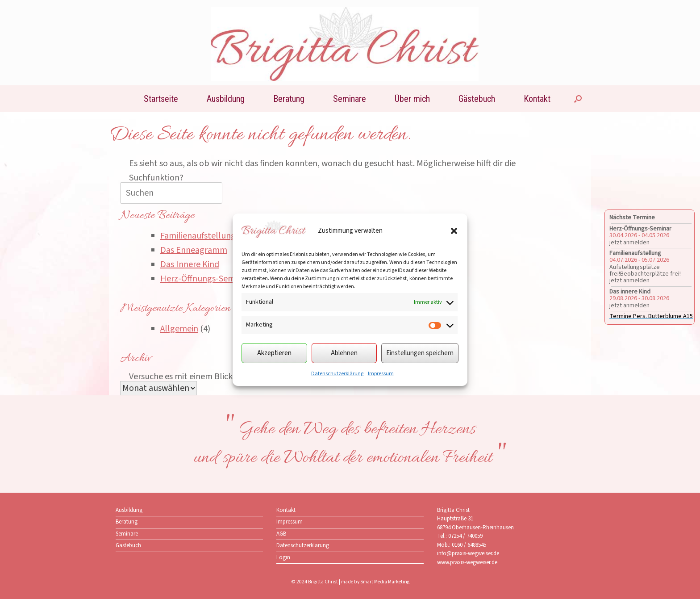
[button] (454, 231)
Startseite (161, 99)
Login (283, 557)
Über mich (412, 99)
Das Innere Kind (190, 264)
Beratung (289, 99)
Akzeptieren (274, 353)
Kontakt (537, 99)
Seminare (350, 99)
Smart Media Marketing (385, 582)
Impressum (381, 374)
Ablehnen (344, 353)
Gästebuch (477, 99)
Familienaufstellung (198, 236)
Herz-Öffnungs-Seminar (205, 279)
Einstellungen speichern (420, 353)
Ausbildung (226, 99)
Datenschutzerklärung (337, 374)
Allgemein (179, 329)
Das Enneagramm (194, 250)
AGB (281, 534)
